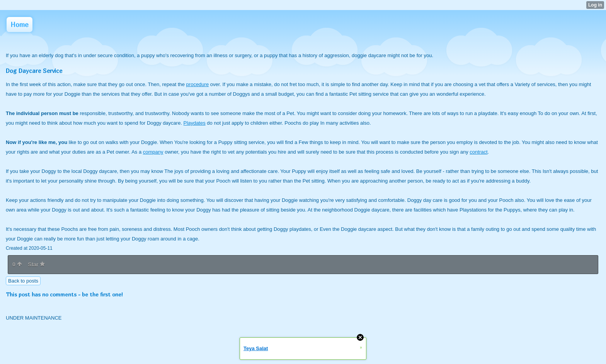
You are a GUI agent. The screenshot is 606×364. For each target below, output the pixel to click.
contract (478, 152)
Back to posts (23, 281)
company (153, 152)
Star (36, 264)
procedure (198, 84)
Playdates (195, 123)
